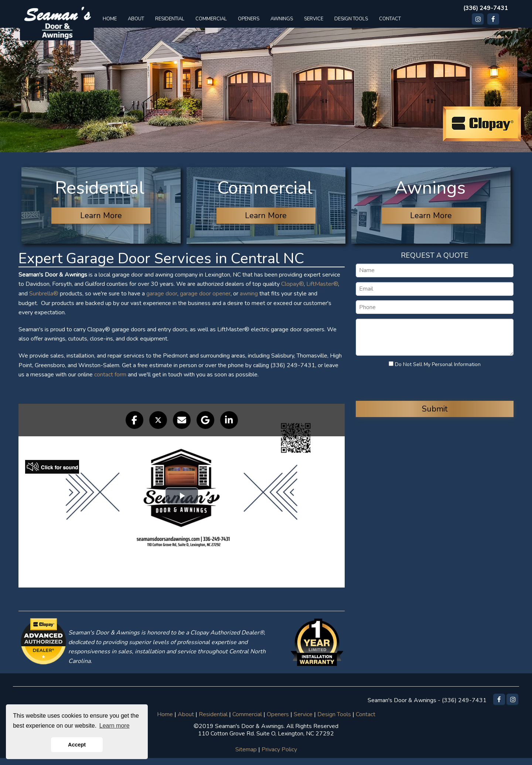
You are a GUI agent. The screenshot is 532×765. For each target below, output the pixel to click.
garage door (162, 294)
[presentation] (401, 383)
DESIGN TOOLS (351, 19)
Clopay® (292, 284)
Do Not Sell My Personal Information (435, 364)
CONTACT (390, 19)
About (186, 714)
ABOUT (136, 19)
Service (303, 714)
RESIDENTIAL (170, 19)
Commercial (247, 714)
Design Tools (334, 714)
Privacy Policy (279, 749)
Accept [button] (77, 745)
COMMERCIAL (211, 19)
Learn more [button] (115, 726)
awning (249, 294)
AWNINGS (282, 19)
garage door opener (205, 294)
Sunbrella (41, 294)
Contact (366, 714)
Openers (278, 714)
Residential (213, 714)
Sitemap (246, 749)
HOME (110, 19)
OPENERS (249, 19)
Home (165, 714)
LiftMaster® (322, 284)
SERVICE (314, 19)
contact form (110, 375)
